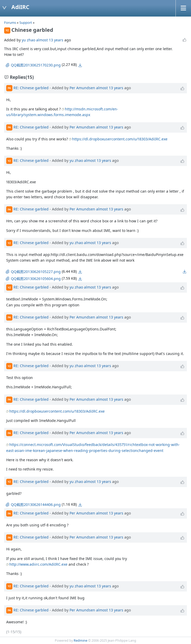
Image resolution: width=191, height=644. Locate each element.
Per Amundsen (82, 88)
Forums (10, 22)
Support (26, 22)
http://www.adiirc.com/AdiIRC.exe (38, 564)
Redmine (81, 641)
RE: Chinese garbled (31, 88)
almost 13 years (50, 40)
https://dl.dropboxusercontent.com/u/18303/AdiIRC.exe (120, 139)
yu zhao (28, 40)
